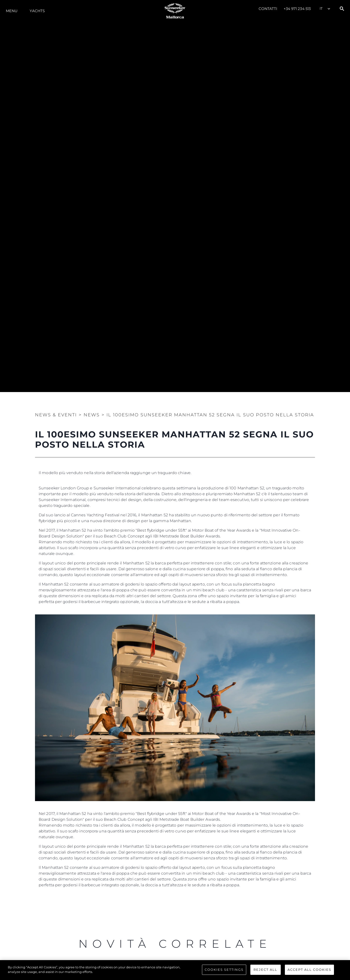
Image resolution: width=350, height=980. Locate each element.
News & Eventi (56, 415)
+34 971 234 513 (297, 9)
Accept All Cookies (309, 970)
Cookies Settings (224, 970)
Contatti (268, 9)
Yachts (37, 11)
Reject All (265, 970)
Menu (12, 11)
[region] (175, 970)
